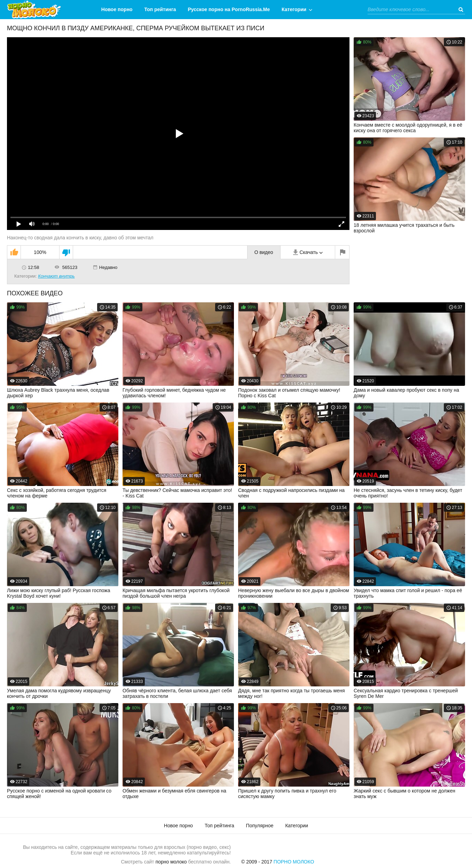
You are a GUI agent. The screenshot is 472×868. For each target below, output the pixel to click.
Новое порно (117, 9)
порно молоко (171, 862)
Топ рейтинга (160, 9)
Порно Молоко (294, 862)
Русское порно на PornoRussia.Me (229, 9)
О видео (264, 252)
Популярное (260, 826)
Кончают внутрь (56, 276)
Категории (294, 9)
